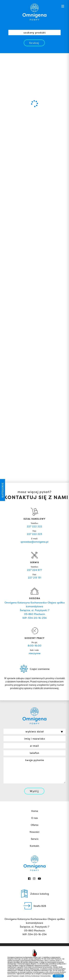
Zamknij (58, 976)
